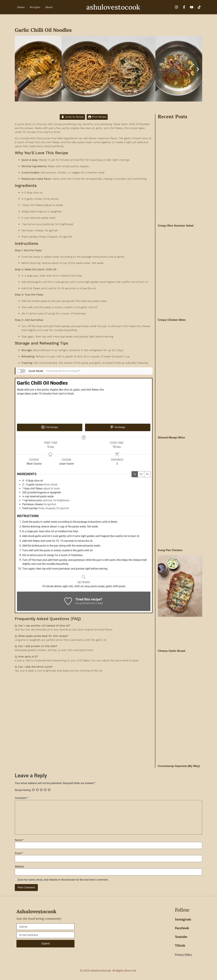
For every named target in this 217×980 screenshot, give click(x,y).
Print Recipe (97, 117)
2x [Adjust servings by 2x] (141, 474)
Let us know (82, 603)
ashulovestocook (113, 7)
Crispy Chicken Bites (172, 320)
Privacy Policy (183, 955)
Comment (21, 798)
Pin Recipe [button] (118, 427)
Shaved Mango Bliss (171, 438)
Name (19, 840)
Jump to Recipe (72, 117)
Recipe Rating (23, 790)
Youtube (181, 937)
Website (19, 867)
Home (21, 7)
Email (19, 853)
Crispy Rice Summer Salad (176, 226)
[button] (19, 69)
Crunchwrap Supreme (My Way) (179, 766)
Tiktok (180, 945)
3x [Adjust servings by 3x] (147, 474)
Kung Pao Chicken (170, 550)
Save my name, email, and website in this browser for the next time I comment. (63, 880)
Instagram (183, 919)
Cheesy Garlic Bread (171, 651)
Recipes (35, 7)
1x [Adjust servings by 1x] (135, 474)
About (49, 7)
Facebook (182, 928)
